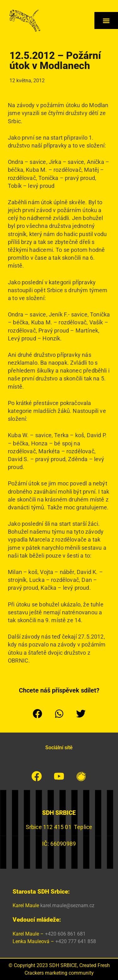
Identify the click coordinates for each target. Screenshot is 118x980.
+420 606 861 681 (65, 934)
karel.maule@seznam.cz (67, 905)
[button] (106, 21)
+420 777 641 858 (76, 941)
